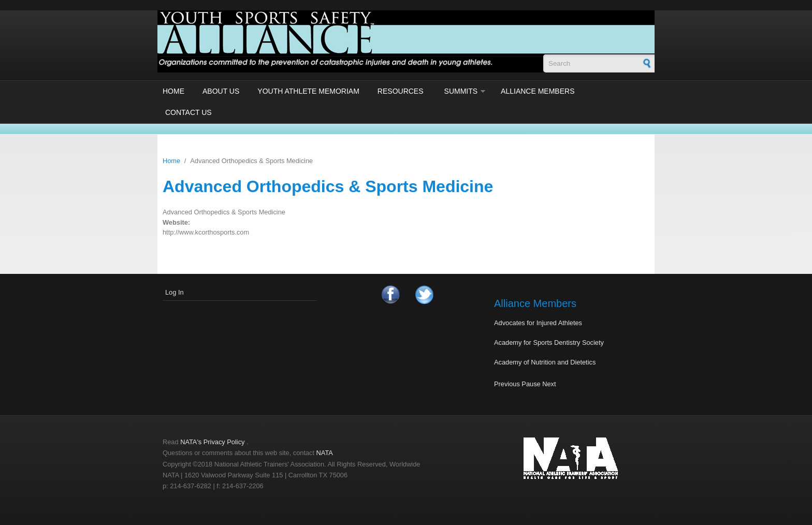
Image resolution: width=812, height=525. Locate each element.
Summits (461, 91)
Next (549, 384)
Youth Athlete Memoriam (308, 91)
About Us (221, 91)
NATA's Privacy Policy (212, 442)
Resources (401, 91)
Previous (507, 384)
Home (173, 91)
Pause (531, 384)
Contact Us (189, 112)
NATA (325, 453)
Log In (175, 292)
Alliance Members (538, 91)
